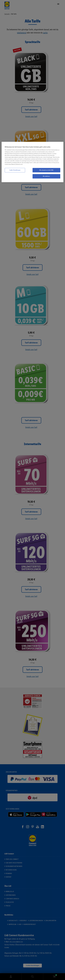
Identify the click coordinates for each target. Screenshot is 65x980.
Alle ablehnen (46, 176)
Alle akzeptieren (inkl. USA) (46, 170)
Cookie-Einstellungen (15, 170)
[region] (32, 162)
